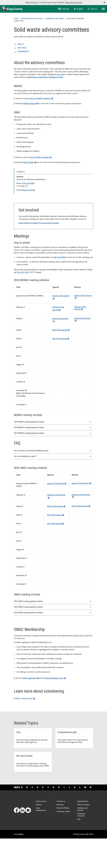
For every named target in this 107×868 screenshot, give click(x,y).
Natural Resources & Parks (32, 19)
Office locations (83, 834)
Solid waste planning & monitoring (29, 200)
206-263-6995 (28, 183)
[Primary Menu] (103, 9)
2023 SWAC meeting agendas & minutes (53, 642)
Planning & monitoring (55, 19)
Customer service (63, 841)
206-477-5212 (23, 302)
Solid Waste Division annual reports (29, 222)
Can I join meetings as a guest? (53, 486)
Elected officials (63, 837)
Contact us (61, 831)
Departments (83, 831)
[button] (104, 3)
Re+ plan (61, 74)
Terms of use (41, 831)
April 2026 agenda (60, 359)
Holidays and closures (82, 839)
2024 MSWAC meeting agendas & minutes (53, 457)
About (21, 44)
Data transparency (41, 839)
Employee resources (81, 844)
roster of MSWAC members (40, 98)
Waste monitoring (22, 226)
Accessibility (19, 864)
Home (16, 19)
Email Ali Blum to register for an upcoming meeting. (39, 252)
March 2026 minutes (80, 536)
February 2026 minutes (80, 337)
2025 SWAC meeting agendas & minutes (53, 631)
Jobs (79, 849)
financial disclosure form (54, 708)
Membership (23, 51)
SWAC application (30, 708)
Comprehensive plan (23, 207)
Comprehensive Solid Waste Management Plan (44, 77)
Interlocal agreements (24, 211)
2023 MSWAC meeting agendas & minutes (53, 463)
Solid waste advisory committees (29, 215)
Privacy (39, 834)
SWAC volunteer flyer (24, 728)
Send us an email (28, 190)
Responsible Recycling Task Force (29, 219)
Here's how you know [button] (73, 2)
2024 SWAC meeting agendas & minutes (53, 637)
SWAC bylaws (29, 162)
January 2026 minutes (80, 513)
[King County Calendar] (64, 9)
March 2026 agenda (55, 536)
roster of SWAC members (39, 157)
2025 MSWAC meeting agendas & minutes (53, 452)
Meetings (22, 48)
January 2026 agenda (56, 513)
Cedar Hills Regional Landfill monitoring (31, 204)
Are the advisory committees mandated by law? (53, 480)
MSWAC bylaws (29, 103)
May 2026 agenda (60, 368)
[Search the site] (93, 9)
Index (17, 817)
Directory (60, 834)
